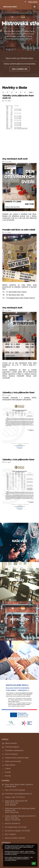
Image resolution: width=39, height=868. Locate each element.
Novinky (8, 776)
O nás (20, 580)
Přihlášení (33, 2)
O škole (8, 769)
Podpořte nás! (20, 659)
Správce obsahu (11, 743)
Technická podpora (12, 747)
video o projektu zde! (20, 69)
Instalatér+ (19, 620)
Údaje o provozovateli (13, 761)
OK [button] (34, 863)
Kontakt (8, 772)
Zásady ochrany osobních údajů (17, 758)
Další (32, 92)
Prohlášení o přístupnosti (14, 750)
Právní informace (11, 754)
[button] (25, 2)
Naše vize (19, 541)
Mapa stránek (10, 765)
